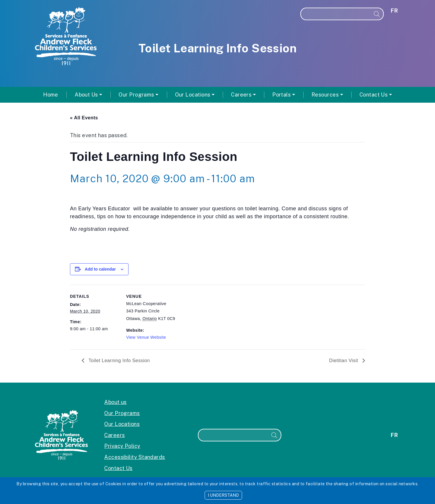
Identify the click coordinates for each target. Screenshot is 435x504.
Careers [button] (241, 95)
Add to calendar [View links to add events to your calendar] (100, 269)
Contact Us (118, 468)
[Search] (336, 14)
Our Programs (122, 413)
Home (51, 95)
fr (394, 11)
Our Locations (122, 424)
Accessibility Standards (135, 457)
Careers (114, 435)
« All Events (84, 118)
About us (115, 402)
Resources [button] (325, 95)
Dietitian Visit (344, 361)
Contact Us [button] (374, 95)
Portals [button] (281, 95)
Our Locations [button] (193, 95)
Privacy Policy (122, 446)
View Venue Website (146, 337)
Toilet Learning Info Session (119, 361)
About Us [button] (86, 95)
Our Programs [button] (136, 95)
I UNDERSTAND (223, 495)
